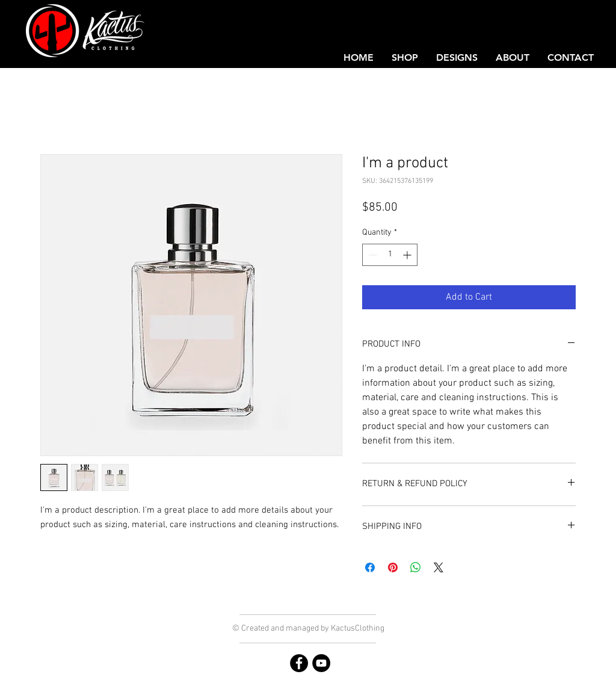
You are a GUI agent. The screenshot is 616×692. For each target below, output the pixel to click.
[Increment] (408, 255)
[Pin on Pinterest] (393, 567)
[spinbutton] (390, 255)
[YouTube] (321, 663)
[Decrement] (371, 255)
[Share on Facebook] (370, 567)
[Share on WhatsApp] (416, 567)
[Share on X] (439, 567)
